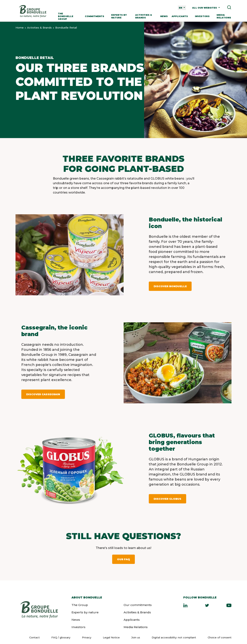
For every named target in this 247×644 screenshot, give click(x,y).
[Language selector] (182, 8)
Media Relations (224, 16)
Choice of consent (220, 637)
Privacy (87, 637)
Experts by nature (119, 16)
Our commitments (138, 605)
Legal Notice (111, 637)
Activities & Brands (144, 16)
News (164, 16)
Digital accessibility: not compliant (174, 637)
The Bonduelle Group (66, 16)
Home (20, 28)
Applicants (180, 16)
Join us (136, 637)
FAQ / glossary (61, 637)
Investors (202, 16)
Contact (34, 637)
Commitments (95, 16)
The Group (80, 605)
